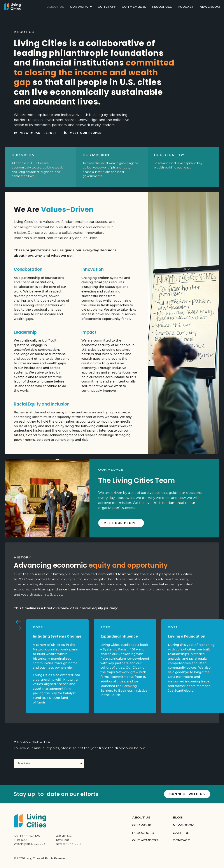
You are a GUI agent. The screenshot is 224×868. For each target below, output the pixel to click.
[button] (18, 622)
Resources (162, 7)
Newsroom (210, 7)
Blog (178, 818)
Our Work (79, 7)
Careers (181, 833)
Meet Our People (82, 133)
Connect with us (187, 794)
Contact (181, 840)
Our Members (134, 7)
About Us (56, 7)
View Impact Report (35, 133)
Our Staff (107, 7)
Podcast (186, 7)
